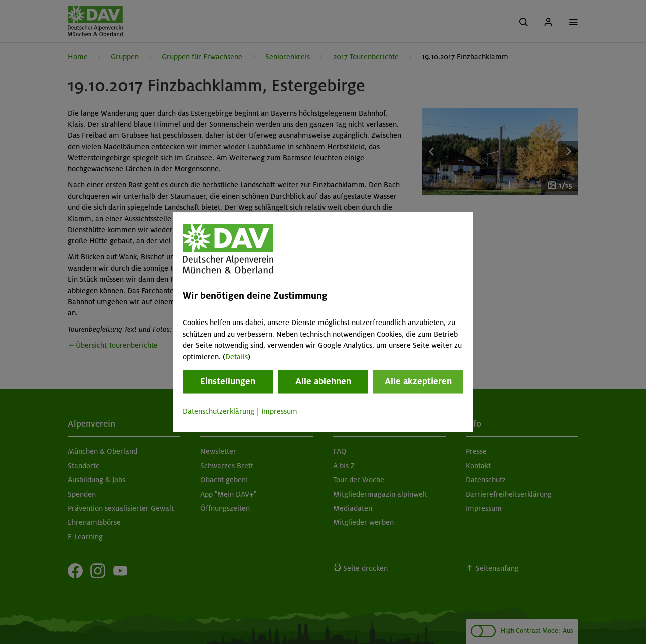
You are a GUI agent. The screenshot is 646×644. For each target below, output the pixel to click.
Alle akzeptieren (418, 381)
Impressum (279, 411)
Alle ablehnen (323, 381)
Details (237, 357)
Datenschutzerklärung (219, 411)
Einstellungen (228, 381)
